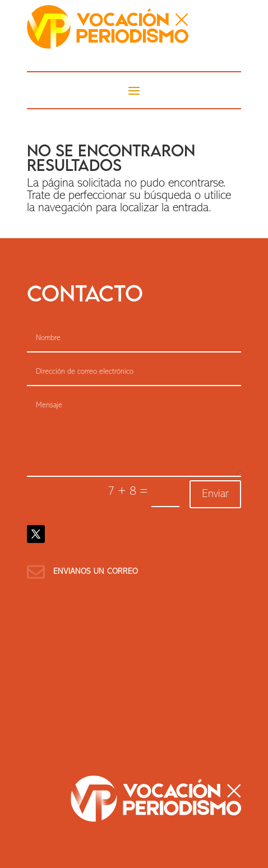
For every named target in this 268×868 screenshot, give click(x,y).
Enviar (215, 494)
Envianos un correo (96, 572)
